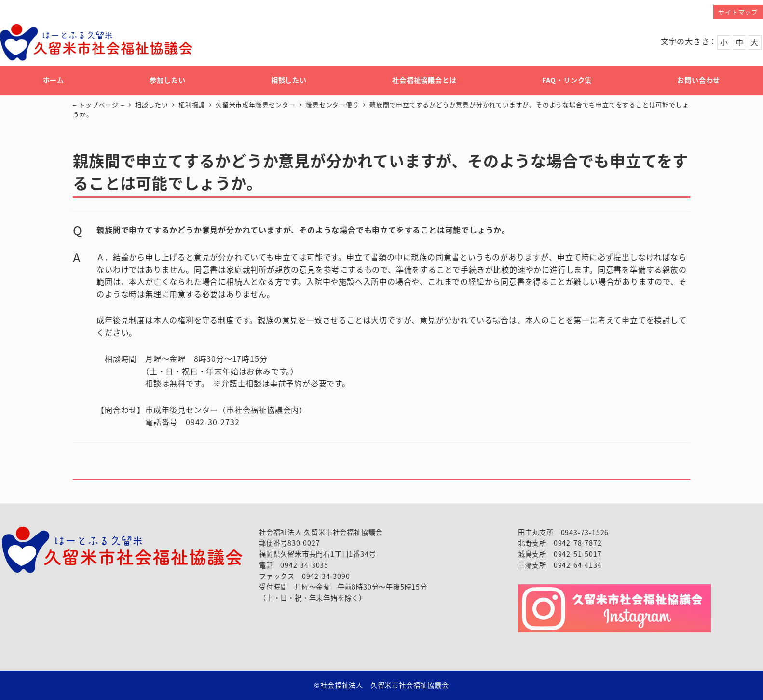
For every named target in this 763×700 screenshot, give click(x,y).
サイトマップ (738, 12)
